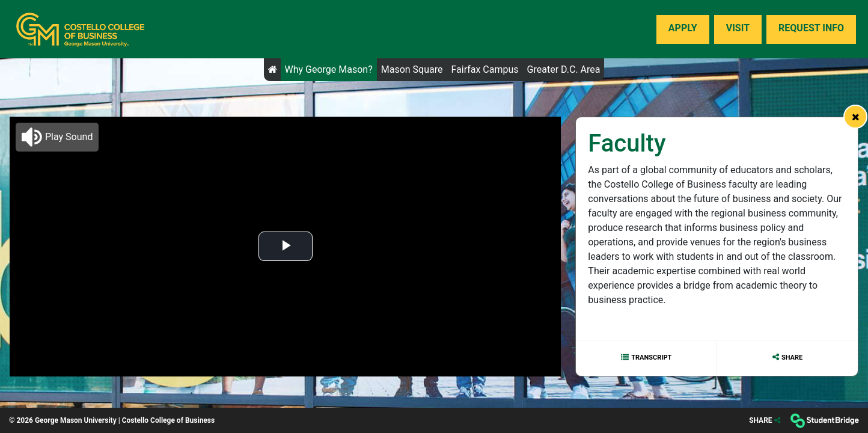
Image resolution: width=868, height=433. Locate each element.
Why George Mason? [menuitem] (329, 69)
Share (792, 358)
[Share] (764, 421)
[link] (855, 117)
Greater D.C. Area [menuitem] (564, 69)
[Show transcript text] (646, 358)
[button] (57, 137)
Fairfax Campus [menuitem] (484, 69)
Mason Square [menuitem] (412, 69)
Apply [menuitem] (683, 28)
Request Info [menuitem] (811, 28)
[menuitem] (80, 29)
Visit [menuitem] (738, 28)
